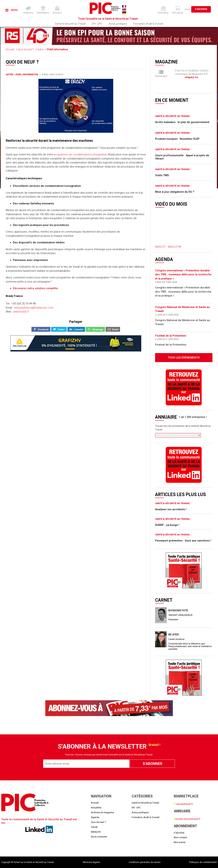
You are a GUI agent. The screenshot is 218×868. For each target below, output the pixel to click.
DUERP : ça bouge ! (167, 525)
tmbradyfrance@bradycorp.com (34, 308)
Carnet (94, 827)
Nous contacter (99, 837)
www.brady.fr (21, 312)
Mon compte (180, 837)
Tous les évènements (184, 358)
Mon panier (180, 842)
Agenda (95, 817)
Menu (12, 10)
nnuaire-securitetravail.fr (187, 819)
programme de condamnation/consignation (80, 154)
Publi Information (58, 49)
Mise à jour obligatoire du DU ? (175, 192)
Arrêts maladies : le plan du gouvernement (182, 122)
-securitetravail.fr (183, 804)
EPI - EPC (97, 24)
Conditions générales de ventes (145, 862)
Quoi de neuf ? (26, 49)
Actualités (96, 808)
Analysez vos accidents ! (171, 509)
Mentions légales (91, 862)
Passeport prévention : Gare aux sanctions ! (183, 541)
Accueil (10, 49)
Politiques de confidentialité (203, 862)
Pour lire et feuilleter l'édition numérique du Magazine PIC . (192, 74)
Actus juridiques (118, 24)
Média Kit (96, 832)
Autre (40, 49)
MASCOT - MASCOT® (168, 247)
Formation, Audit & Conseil (148, 24)
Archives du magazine (102, 812)
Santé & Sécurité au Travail (70, 24)
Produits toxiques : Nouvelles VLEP (177, 139)
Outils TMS (162, 175)
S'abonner (201, 9)
